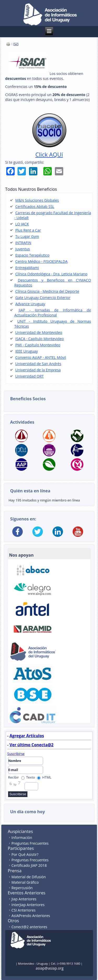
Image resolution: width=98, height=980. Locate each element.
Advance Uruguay (30, 304)
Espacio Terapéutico (32, 255)
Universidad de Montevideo (39, 332)
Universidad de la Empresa (38, 370)
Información (22, 838)
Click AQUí (49, 154)
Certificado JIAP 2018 (29, 865)
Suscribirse (16, 754)
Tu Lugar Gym (27, 236)
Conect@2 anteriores (29, 927)
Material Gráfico (25, 882)
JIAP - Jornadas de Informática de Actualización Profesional (53, 313)
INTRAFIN (23, 243)
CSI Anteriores (24, 910)
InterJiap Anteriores (28, 905)
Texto (28, 777)
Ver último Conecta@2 (32, 745)
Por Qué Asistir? (25, 854)
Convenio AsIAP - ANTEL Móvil (41, 357)
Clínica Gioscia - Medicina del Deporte (47, 291)
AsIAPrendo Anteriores (31, 916)
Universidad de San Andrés (38, 364)
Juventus (22, 249)
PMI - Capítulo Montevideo (38, 345)
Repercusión (22, 888)
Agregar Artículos (27, 736)
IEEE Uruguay (26, 351)
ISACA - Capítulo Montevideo (39, 339)
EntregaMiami (27, 268)
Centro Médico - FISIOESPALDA (41, 261)
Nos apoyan (21, 555)
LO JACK (22, 224)
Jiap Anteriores (24, 899)
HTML (44, 777)
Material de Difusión (29, 877)
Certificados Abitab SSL (35, 206)
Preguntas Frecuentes (30, 843)
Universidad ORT (29, 376)
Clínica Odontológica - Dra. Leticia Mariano (51, 274)
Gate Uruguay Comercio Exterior (43, 298)
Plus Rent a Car (28, 230)
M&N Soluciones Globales (37, 200)
